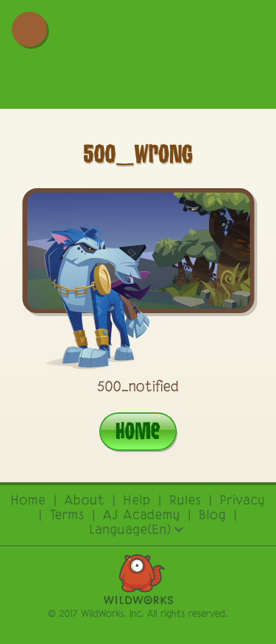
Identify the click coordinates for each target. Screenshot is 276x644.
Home (138, 430)
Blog (212, 516)
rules (185, 501)
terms (67, 516)
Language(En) (136, 531)
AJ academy (142, 516)
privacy (243, 501)
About (85, 501)
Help (137, 501)
